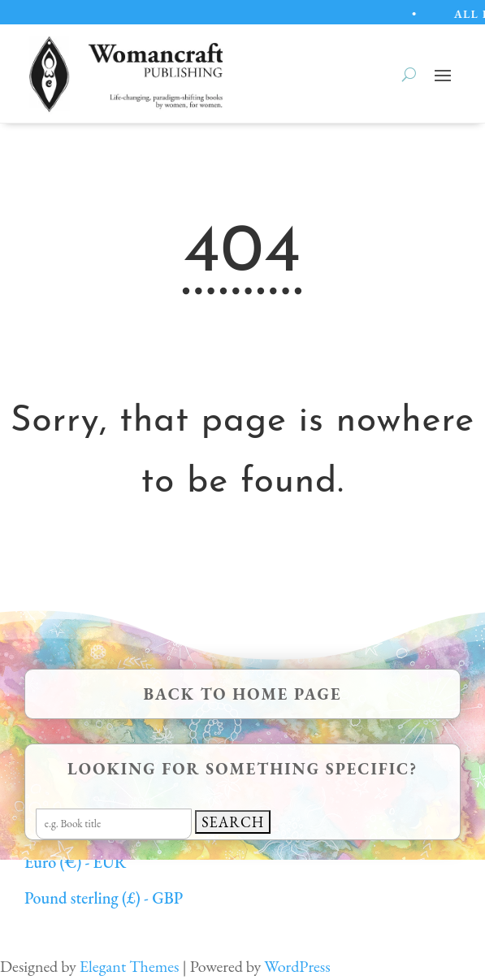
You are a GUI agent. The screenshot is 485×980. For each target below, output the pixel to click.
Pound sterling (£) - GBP (104, 898)
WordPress (297, 966)
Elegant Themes (130, 966)
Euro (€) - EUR (75, 862)
